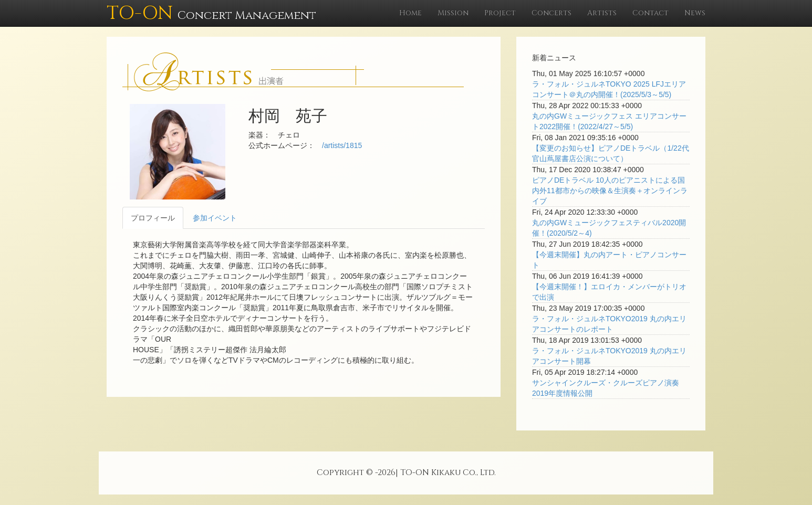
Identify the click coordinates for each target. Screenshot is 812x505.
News (695, 13)
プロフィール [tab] (153, 218)
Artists (602, 13)
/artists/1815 (342, 145)
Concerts (551, 13)
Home (410, 13)
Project (500, 13)
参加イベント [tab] (215, 218)
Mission (453, 13)
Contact (650, 13)
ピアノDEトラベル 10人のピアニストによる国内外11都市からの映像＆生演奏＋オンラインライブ (610, 191)
